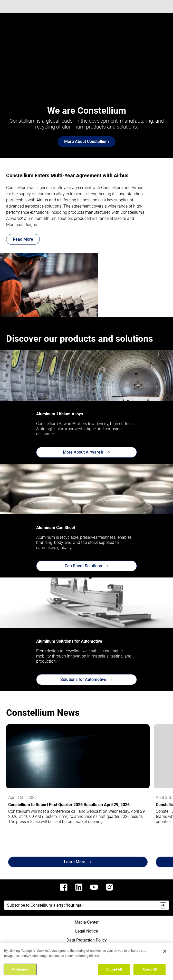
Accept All (114, 969)
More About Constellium (86, 141)
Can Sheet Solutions (86, 566)
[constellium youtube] (94, 887)
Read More (23, 239)
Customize (20, 969)
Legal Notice (86, 931)
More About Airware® (86, 452)
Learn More (78, 862)
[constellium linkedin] (79, 887)
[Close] (165, 951)
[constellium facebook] (64, 887)
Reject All (150, 969)
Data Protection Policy (87, 940)
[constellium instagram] (109, 887)
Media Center (87, 922)
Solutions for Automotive (86, 679)
